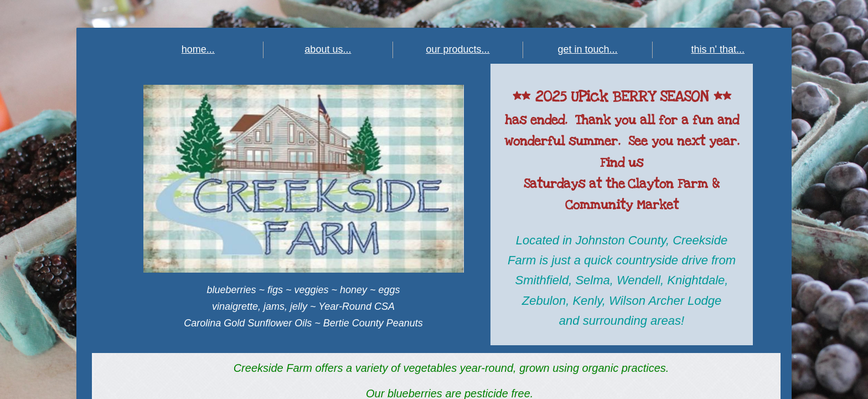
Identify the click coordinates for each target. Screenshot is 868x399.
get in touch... (588, 49)
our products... (458, 49)
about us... (328, 49)
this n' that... (718, 49)
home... (198, 49)
